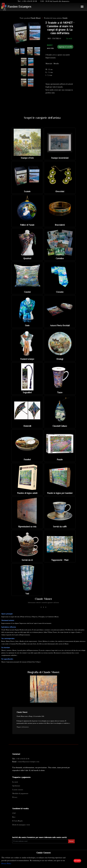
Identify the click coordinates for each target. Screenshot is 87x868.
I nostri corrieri (18, 790)
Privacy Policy (6, 864)
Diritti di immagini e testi (21, 825)
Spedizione (16, 786)
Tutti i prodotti (30, 18)
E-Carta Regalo (17, 821)
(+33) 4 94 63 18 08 (29, 1)
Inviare (71, 841)
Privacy (15, 797)
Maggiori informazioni (23, 727)
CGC (14, 813)
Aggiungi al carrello (65, 47)
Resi (14, 817)
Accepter (77, 861)
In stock (15, 782)
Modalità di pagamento (20, 794)
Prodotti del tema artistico (56, 18)
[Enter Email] (40, 841)
